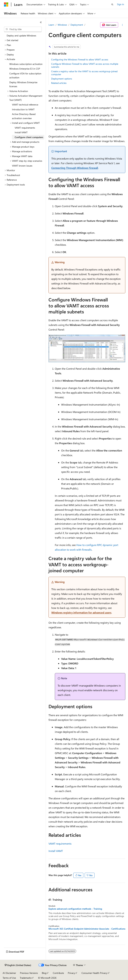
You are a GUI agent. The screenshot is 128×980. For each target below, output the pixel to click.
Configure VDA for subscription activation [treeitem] (25, 76)
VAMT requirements (60, 844)
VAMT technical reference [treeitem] (25, 105)
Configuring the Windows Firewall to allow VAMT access (80, 59)
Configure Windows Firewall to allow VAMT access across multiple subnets (85, 65)
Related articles (59, 83)
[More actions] (122, 25)
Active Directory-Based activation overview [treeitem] (24, 116)
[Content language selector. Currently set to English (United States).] (18, 965)
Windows (62, 25)
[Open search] (112, 4)
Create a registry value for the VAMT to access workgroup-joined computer (84, 73)
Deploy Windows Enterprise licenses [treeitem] (23, 84)
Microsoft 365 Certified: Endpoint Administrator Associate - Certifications (87, 929)
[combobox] (23, 29)
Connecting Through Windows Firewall (75, 168)
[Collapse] (41, 22)
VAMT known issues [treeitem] (22, 166)
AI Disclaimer (9, 973)
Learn (51, 25)
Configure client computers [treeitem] (29, 137)
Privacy (71, 973)
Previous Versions (29, 973)
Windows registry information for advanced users (81, 612)
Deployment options (62, 79)
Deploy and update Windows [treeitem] (21, 36)
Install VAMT (56, 851)
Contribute (58, 973)
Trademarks (26, 978)
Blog (44, 973)
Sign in (120, 4)
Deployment (77, 25)
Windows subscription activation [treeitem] (26, 64)
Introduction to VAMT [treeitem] (23, 109)
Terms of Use (9, 978)
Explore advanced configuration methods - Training (75, 909)
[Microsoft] (6, 4)
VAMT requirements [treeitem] (25, 128)
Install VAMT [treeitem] (21, 132)
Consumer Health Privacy (94, 973)
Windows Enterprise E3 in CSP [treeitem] (25, 69)
